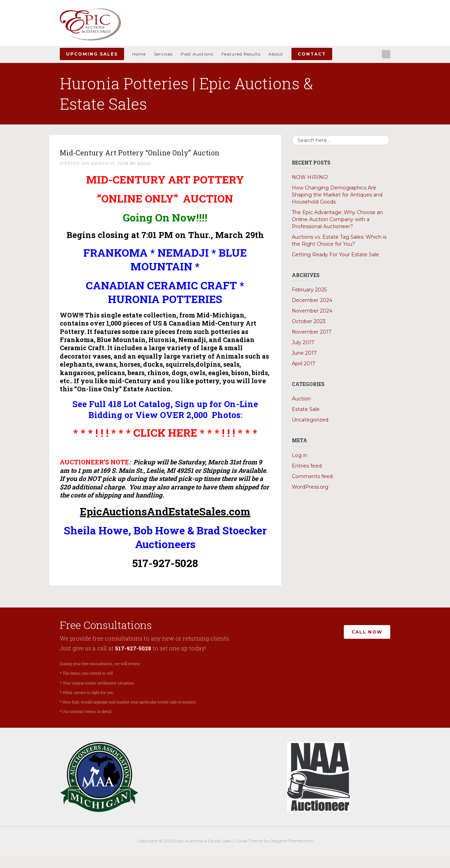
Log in (300, 455)
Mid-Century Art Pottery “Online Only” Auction (149, 158)
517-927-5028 (134, 661)
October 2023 (309, 321)
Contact (312, 54)
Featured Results (241, 54)
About (276, 54)
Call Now (367, 643)
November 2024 (312, 311)
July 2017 (303, 342)
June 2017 (304, 353)
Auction (301, 399)
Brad (145, 176)
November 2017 (312, 332)
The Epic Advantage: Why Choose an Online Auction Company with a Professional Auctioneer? (337, 219)
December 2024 (312, 300)
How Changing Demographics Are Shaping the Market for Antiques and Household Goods (337, 195)
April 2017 (304, 364)
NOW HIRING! (310, 177)
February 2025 (309, 290)
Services (163, 54)
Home (139, 54)
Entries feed (307, 466)
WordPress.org (310, 487)
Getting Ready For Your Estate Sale (335, 255)
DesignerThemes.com (292, 853)
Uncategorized (310, 420)
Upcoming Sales (92, 54)
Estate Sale (306, 409)
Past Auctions (197, 54)
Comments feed (312, 476)
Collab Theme (249, 853)
